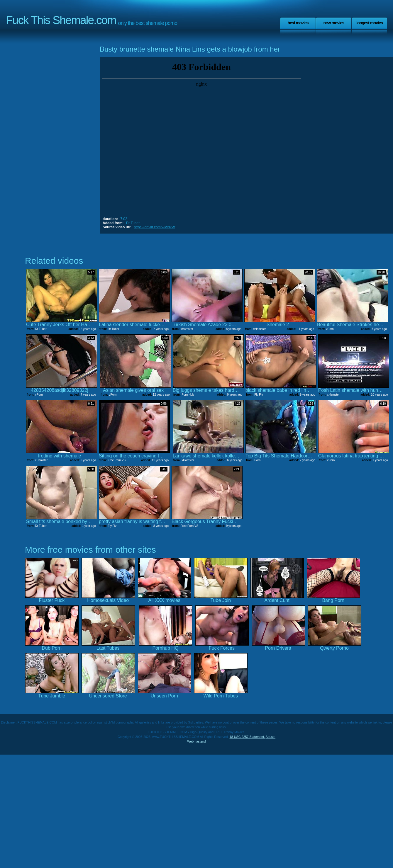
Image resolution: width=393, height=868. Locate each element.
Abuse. (270, 737)
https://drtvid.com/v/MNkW (154, 227)
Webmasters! (196, 741)
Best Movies (298, 23)
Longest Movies (370, 23)
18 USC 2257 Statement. (247, 737)
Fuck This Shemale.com (61, 20)
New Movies (334, 23)
